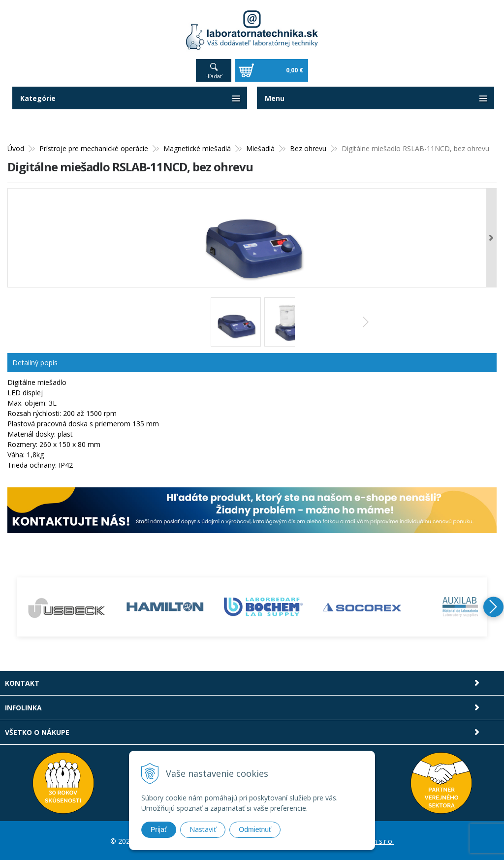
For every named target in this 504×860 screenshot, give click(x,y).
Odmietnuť (255, 829)
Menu (275, 97)
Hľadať (214, 75)
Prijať (159, 829)
